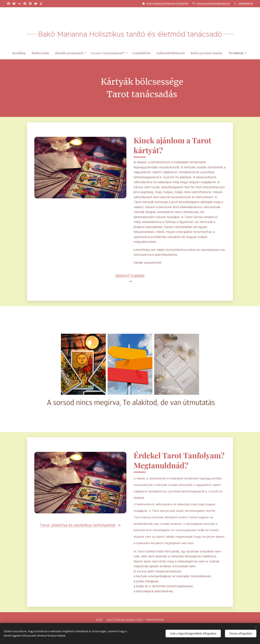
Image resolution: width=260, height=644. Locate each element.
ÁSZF (99, 620)
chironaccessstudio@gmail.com (213, 3)
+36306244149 (245, 3)
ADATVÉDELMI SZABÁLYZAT (125, 620)
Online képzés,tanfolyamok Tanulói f (166, 3)
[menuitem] (19, 53)
